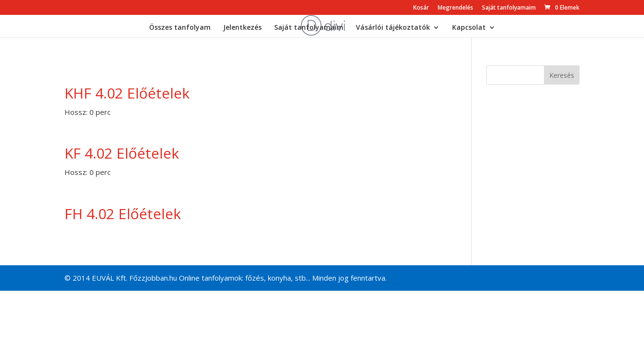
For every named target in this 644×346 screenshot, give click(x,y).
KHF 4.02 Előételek (127, 93)
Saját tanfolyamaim (509, 8)
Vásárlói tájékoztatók (393, 28)
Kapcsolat (469, 28)
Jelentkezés (242, 28)
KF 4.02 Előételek (122, 153)
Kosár (421, 8)
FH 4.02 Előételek (123, 214)
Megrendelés (455, 8)
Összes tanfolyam (180, 28)
